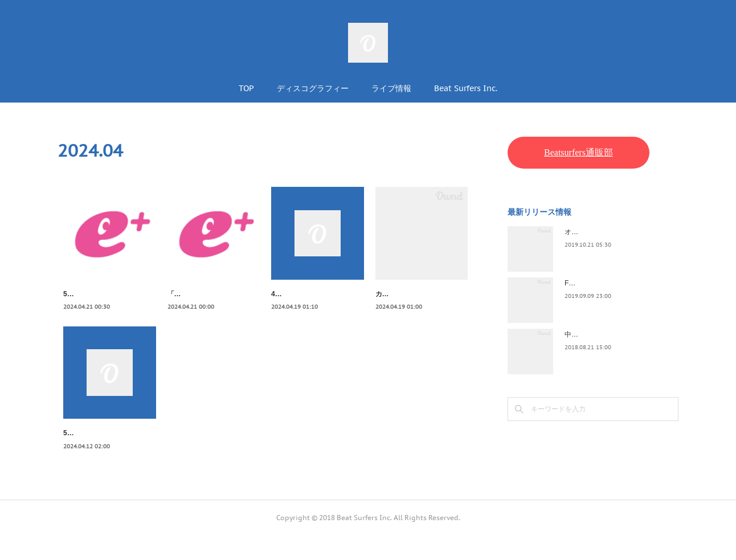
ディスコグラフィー (313, 88)
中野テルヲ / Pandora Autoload (612, 334)
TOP (246, 88)
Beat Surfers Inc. (466, 88)
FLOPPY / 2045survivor (600, 283)
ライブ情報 (391, 88)
